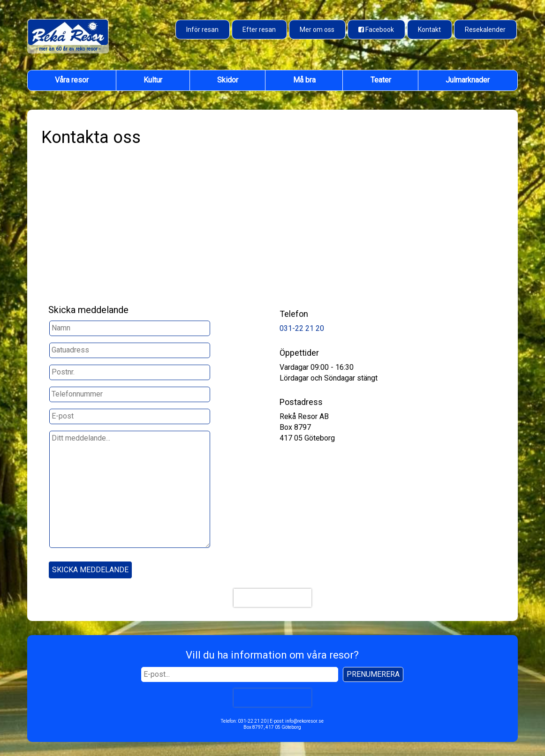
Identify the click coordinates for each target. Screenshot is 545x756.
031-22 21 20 (302, 328)
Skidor (228, 80)
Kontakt (429, 30)
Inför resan (202, 30)
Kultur (153, 80)
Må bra (304, 80)
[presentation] (272, 598)
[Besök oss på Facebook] (376, 30)
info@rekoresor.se (304, 721)
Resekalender (485, 30)
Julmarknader (468, 80)
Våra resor (72, 80)
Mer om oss (317, 30)
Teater (381, 80)
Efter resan (259, 30)
